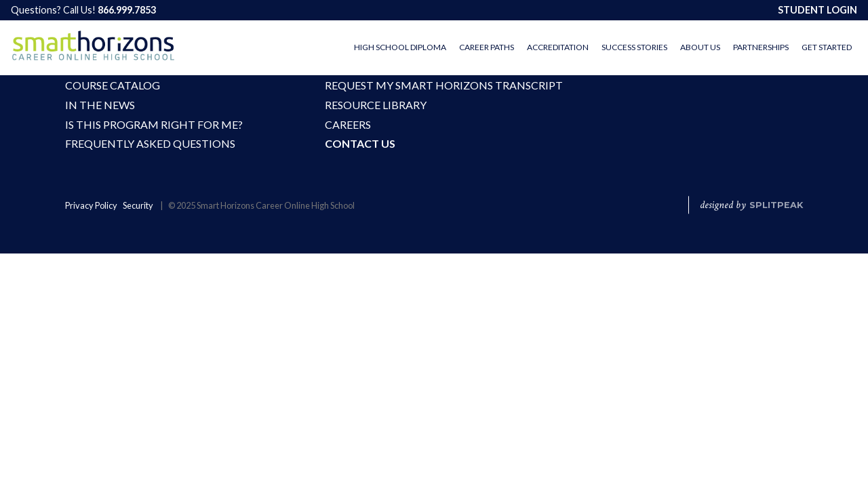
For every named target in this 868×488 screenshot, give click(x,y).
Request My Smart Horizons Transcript (410, 85)
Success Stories (634, 47)
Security (138, 206)
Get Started (827, 47)
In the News (100, 105)
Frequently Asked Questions (150, 144)
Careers (348, 124)
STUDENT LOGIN (817, 10)
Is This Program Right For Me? (150, 124)
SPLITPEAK (776, 206)
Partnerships (761, 47)
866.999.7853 (127, 10)
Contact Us (360, 144)
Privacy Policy (91, 206)
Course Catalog (113, 85)
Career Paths (487, 47)
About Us (700, 47)
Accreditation (558, 47)
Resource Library (376, 105)
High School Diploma (400, 47)
